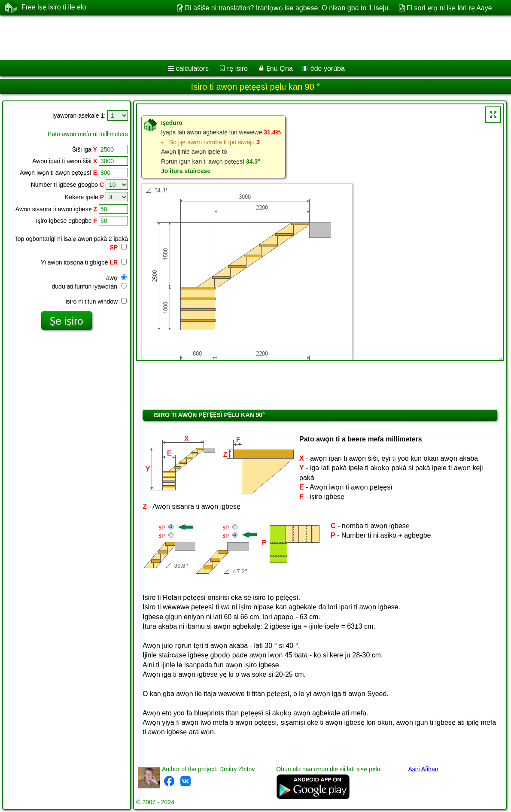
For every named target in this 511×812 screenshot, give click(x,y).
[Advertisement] (246, 38)
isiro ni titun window (96, 301)
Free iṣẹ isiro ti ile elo (54, 7)
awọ (116, 278)
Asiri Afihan (423, 769)
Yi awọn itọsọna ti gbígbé (84, 262)
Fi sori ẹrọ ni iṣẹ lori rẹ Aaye (449, 8)
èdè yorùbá (323, 68)
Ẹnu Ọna (280, 68)
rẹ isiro (237, 68)
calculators (192, 68)
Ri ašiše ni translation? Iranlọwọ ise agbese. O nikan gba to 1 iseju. (287, 8)
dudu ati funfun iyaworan (89, 286)
